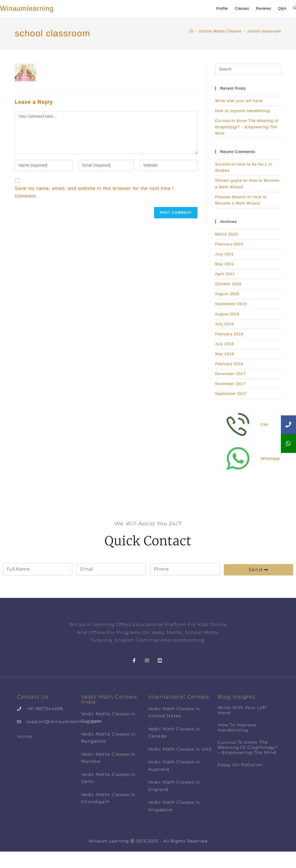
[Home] (191, 31)
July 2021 (224, 254)
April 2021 (225, 274)
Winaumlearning (27, 8)
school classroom (264, 31)
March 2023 (226, 234)
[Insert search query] (248, 69)
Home (25, 737)
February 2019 (229, 334)
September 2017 (231, 394)
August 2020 (227, 294)
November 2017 (230, 384)
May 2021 (224, 264)
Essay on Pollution (240, 765)
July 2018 (224, 344)
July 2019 (224, 324)
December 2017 (230, 374)
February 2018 (229, 364)
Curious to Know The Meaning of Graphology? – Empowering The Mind (247, 127)
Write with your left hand (239, 101)
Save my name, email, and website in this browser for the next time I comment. (94, 192)
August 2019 (227, 314)
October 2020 (228, 284)
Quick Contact (148, 540)
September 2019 (231, 304)
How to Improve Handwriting (242, 111)
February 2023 (229, 244)
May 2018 (224, 354)
